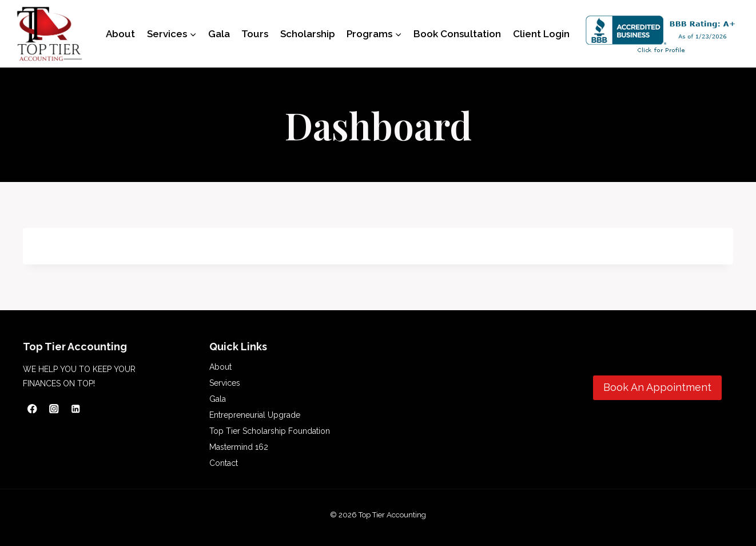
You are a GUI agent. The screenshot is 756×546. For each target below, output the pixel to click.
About (120, 34)
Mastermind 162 (239, 447)
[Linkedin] (76, 408)
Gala (219, 34)
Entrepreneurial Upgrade (255, 415)
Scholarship (308, 34)
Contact (224, 463)
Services (225, 383)
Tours (255, 34)
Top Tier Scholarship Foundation (270, 431)
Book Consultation (457, 34)
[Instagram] (54, 408)
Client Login (541, 34)
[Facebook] (32, 408)
